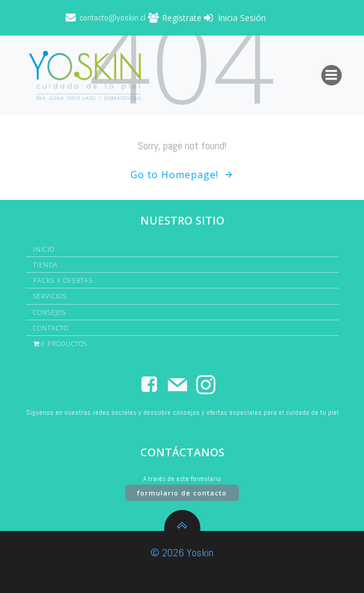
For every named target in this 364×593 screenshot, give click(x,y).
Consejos (50, 312)
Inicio (44, 249)
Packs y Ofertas (63, 280)
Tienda (46, 265)
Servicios (50, 296)
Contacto (51, 328)
